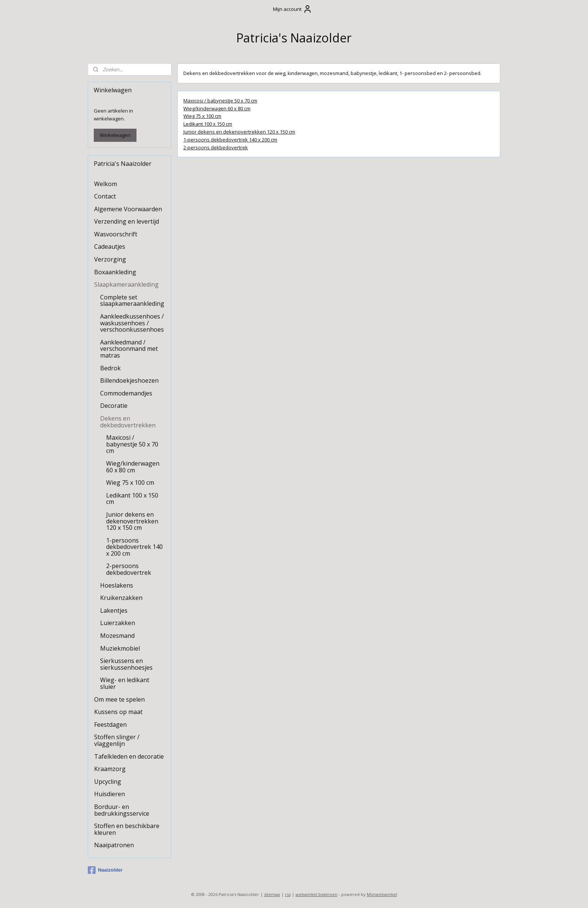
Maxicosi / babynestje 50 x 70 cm (220, 100)
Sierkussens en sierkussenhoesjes (126, 664)
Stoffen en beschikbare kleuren (127, 829)
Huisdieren (109, 794)
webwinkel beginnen (316, 894)
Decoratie (114, 406)
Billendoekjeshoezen (129, 380)
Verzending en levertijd (127, 221)
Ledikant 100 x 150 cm (208, 124)
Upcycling (108, 782)
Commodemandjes (126, 393)
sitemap (272, 894)
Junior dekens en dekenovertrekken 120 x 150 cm (239, 132)
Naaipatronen (114, 845)
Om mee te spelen (119, 699)
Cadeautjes (110, 247)
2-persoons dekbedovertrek (216, 147)
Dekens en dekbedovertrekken (128, 422)
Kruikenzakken (121, 598)
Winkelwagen (115, 135)
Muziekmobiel (120, 648)
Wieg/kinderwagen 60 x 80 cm (217, 108)
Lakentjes (114, 610)
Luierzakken (118, 623)
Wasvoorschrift (116, 234)
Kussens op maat (118, 712)
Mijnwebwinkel (382, 894)
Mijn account (292, 9)
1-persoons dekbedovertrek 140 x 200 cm (230, 139)
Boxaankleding (115, 272)
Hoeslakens (117, 585)
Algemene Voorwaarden (128, 209)
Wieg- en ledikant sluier (125, 683)
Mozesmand (117, 636)
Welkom (106, 184)
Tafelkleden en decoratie (129, 756)
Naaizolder (105, 870)
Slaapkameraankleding (126, 284)
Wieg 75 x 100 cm (202, 116)
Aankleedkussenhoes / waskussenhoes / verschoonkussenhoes (132, 323)
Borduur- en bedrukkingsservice (122, 810)
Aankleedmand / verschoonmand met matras (129, 349)
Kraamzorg (110, 769)
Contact (105, 196)
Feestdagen (110, 725)
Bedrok (110, 368)
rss (288, 894)
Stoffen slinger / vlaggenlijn (117, 740)
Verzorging (110, 259)
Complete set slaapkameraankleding (132, 301)
